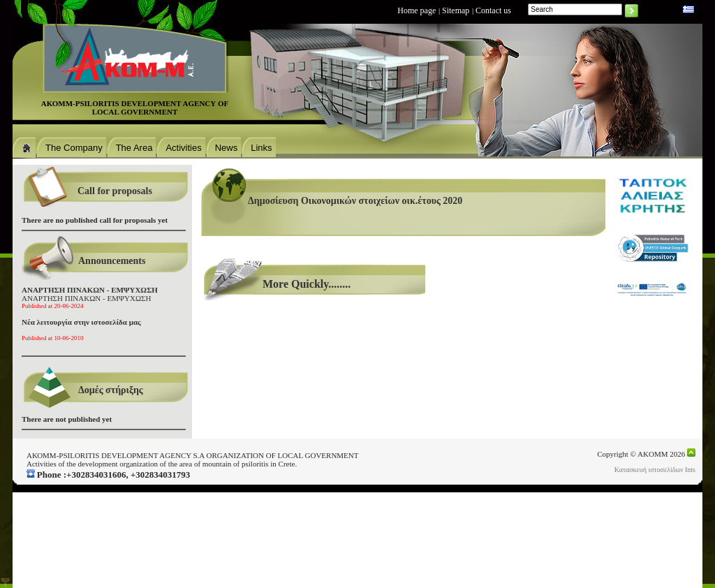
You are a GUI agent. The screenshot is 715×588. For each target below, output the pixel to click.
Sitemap (456, 10)
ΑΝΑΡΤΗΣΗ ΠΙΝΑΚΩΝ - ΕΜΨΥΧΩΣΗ (90, 297)
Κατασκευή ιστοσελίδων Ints (655, 470)
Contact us (493, 10)
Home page (417, 10)
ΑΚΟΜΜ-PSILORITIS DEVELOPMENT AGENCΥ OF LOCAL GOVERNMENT (135, 108)
